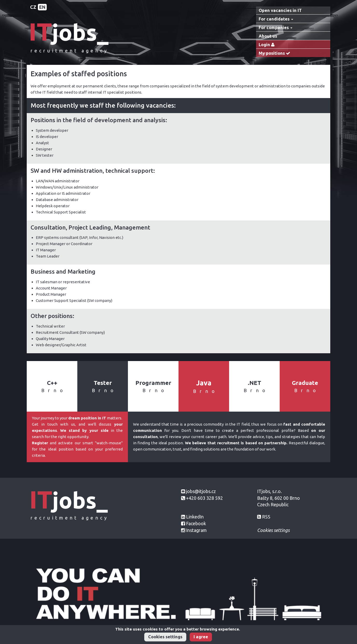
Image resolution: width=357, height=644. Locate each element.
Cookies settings (165, 637)
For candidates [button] (276, 19)
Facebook (196, 523)
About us (268, 36)
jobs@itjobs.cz (201, 491)
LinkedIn (195, 517)
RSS (266, 517)
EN (42, 7)
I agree (201, 637)
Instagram (196, 530)
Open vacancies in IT (280, 10)
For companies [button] (276, 27)
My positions (276, 53)
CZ (33, 7)
